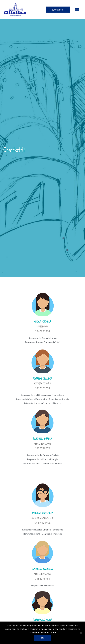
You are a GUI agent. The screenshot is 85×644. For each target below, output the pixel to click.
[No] (81, 633)
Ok (42, 638)
